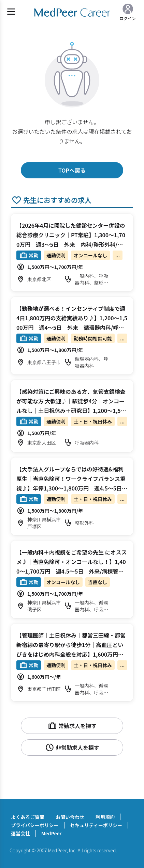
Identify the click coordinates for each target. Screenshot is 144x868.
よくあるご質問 (28, 817)
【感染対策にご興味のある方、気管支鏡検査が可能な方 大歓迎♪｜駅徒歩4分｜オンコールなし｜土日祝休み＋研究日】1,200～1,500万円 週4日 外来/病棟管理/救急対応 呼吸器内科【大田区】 (72, 411)
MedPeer (51, 833)
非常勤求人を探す (72, 748)
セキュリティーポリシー (96, 825)
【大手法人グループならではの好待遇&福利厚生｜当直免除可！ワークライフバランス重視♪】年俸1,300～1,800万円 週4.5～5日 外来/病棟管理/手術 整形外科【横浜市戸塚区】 (72, 488)
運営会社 (20, 833)
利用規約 (105, 817)
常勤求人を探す (72, 726)
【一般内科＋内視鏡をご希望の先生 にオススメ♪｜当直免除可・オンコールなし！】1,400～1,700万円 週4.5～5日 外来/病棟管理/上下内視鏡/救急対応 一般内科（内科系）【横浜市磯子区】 (72, 571)
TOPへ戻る (72, 170)
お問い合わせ (70, 817)
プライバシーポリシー (35, 825)
